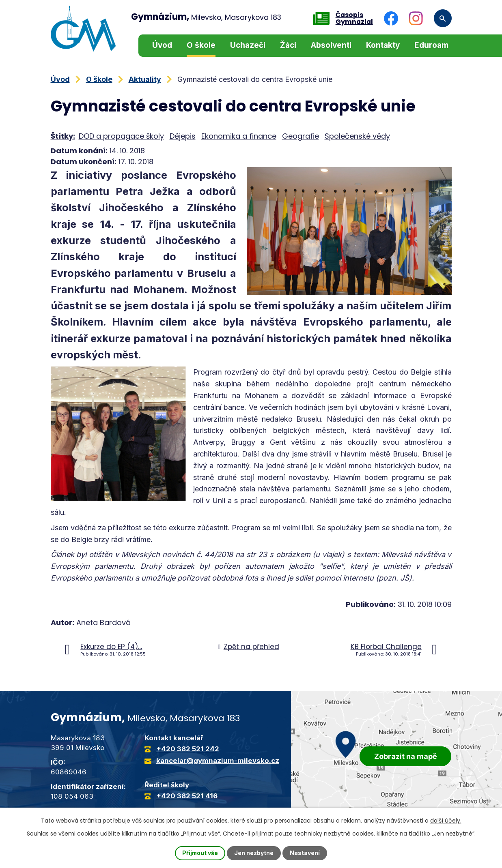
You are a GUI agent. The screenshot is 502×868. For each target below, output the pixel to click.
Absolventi (331, 45)
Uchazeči (248, 45)
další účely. (446, 821)
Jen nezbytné (254, 853)
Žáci (288, 45)
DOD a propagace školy (121, 136)
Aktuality (145, 79)
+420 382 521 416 (187, 796)
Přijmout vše (200, 853)
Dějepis (183, 136)
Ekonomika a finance (239, 136)
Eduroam (431, 45)
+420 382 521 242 (188, 749)
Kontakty (383, 45)
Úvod (162, 45)
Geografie (301, 136)
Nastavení (305, 853)
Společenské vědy (357, 136)
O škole (201, 45)
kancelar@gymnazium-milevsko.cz (218, 761)
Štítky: (63, 136)
